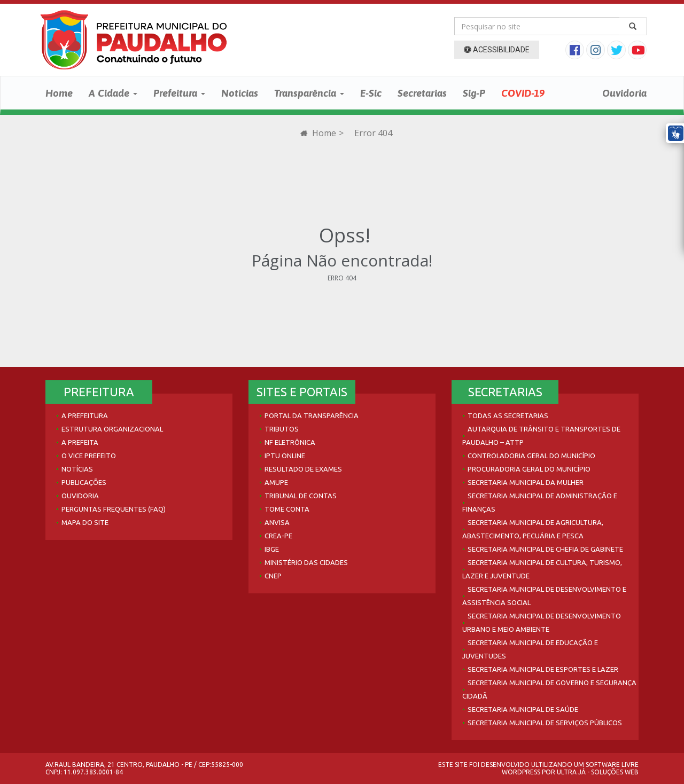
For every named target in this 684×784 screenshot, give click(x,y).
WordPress (521, 772)
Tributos (282, 429)
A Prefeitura (85, 415)
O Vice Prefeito (89, 456)
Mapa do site (85, 522)
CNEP (273, 576)
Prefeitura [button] (179, 93)
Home (59, 93)
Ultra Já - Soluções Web (598, 772)
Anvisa (277, 522)
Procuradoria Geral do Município (529, 469)
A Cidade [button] (113, 93)
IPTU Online (285, 456)
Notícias (240, 93)
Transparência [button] (309, 93)
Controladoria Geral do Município (531, 456)
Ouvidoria (624, 93)
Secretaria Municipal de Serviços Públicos (545, 723)
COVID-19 (523, 93)
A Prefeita (80, 442)
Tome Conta (287, 509)
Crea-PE (278, 536)
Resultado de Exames (303, 469)
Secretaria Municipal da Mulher (526, 482)
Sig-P (474, 93)
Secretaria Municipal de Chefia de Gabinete (545, 549)
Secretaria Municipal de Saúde (523, 709)
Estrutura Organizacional (112, 429)
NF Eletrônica (290, 442)
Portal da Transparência (312, 415)
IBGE (272, 549)
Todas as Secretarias (508, 415)
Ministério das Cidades (306, 562)
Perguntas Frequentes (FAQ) (114, 509)
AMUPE (276, 482)
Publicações (84, 482)
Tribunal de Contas (301, 496)
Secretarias (422, 93)
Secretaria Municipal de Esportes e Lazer (543, 669)
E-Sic (371, 93)
